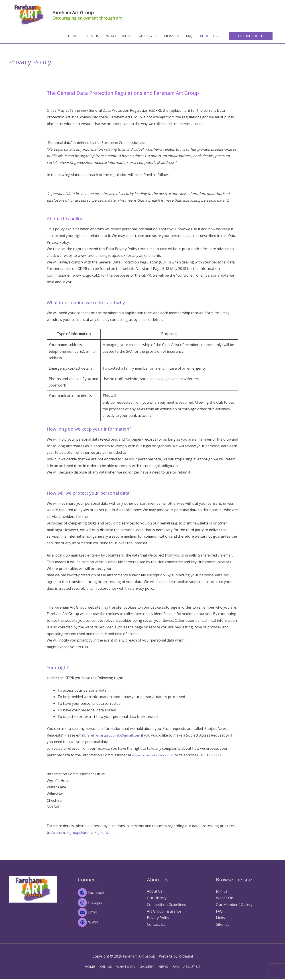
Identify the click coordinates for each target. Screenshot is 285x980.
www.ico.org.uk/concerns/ (154, 755)
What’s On (225, 898)
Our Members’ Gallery (234, 905)
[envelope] (108, 913)
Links (220, 918)
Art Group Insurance (164, 911)
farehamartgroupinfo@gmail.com (115, 735)
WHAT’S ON (116, 36)
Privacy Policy (158, 918)
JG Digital (186, 957)
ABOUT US (209, 36)
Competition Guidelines (166, 905)
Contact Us (156, 925)
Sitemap (223, 925)
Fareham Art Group (86, 12)
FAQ (189, 36)
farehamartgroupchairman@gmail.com (84, 833)
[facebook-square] (108, 893)
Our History (157, 898)
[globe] (108, 923)
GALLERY (145, 36)
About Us (155, 892)
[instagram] (108, 903)
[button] (251, 36)
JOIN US (92, 36)
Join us (222, 892)
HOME (73, 36)
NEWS (169, 36)
